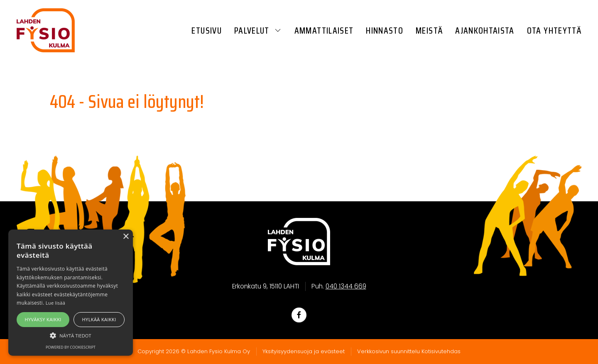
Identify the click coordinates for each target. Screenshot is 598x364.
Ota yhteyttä (554, 30)
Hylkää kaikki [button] (99, 319)
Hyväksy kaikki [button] (43, 319)
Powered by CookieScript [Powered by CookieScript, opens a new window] (71, 347)
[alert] (71, 293)
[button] (71, 335)
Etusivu (206, 30)
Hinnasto (385, 30)
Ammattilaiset (324, 30)
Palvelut (258, 30)
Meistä (429, 30)
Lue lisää (55, 303)
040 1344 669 (346, 286)
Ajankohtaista (485, 30)
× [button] (126, 237)
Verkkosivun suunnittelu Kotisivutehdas (409, 351)
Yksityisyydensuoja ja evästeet (304, 351)
